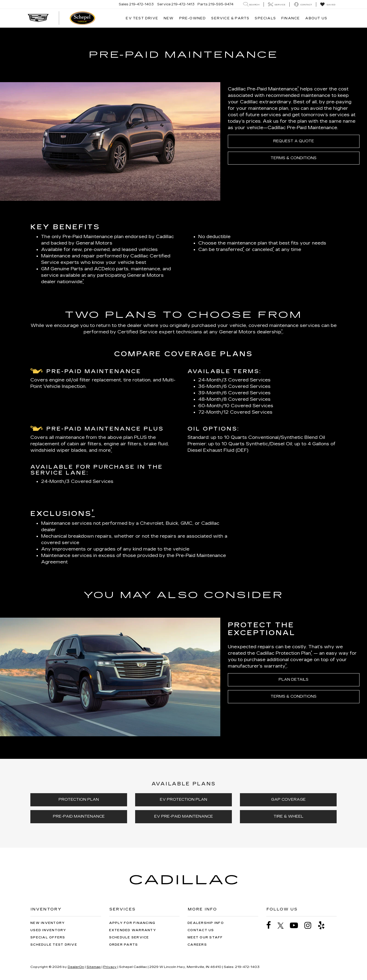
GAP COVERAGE (288, 799)
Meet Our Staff (205, 937)
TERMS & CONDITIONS (294, 158)
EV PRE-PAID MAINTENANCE (184, 816)
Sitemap (94, 967)
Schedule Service (129, 937)
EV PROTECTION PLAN (183, 799)
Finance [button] (291, 18)
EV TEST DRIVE (142, 18)
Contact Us (201, 930)
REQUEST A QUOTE (294, 141)
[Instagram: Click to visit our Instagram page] (311, 925)
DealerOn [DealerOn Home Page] (76, 967)
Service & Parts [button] (230, 18)
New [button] (169, 18)
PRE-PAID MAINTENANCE (79, 816)
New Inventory (48, 923)
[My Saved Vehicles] (328, 5)
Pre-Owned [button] (193, 18)
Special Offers (48, 937)
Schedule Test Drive (54, 945)
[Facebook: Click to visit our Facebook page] (271, 925)
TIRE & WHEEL (288, 816)
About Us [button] (316, 18)
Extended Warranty (133, 930)
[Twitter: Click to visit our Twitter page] (283, 926)
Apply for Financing (132, 923)
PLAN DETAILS (294, 680)
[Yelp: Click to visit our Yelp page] (324, 925)
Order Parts (124, 945)
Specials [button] (265, 18)
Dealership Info (206, 923)
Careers (197, 945)
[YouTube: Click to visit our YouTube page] (297, 925)
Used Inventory (48, 930)
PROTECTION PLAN (79, 799)
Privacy (110, 967)
